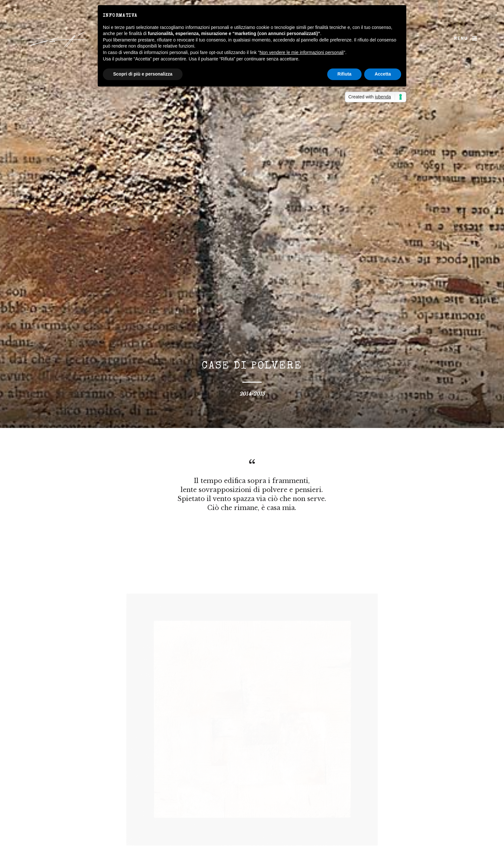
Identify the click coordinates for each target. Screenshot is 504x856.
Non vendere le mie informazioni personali (301, 52)
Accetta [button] (383, 74)
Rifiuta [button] (345, 74)
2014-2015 (252, 394)
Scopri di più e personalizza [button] (143, 74)
